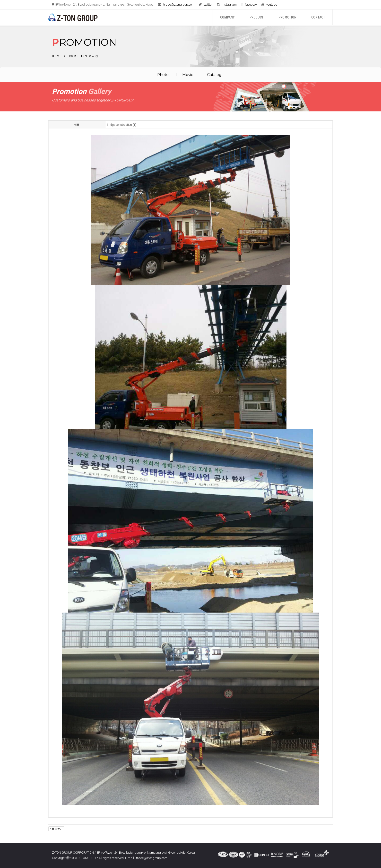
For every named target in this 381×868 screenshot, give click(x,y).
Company (227, 17)
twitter (208, 5)
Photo (163, 75)
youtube (272, 5)
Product (257, 17)
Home (57, 56)
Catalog (214, 75)
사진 (95, 56)
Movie (188, 75)
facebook (251, 5)
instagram (229, 5)
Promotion (287, 17)
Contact (318, 17)
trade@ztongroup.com (179, 5)
